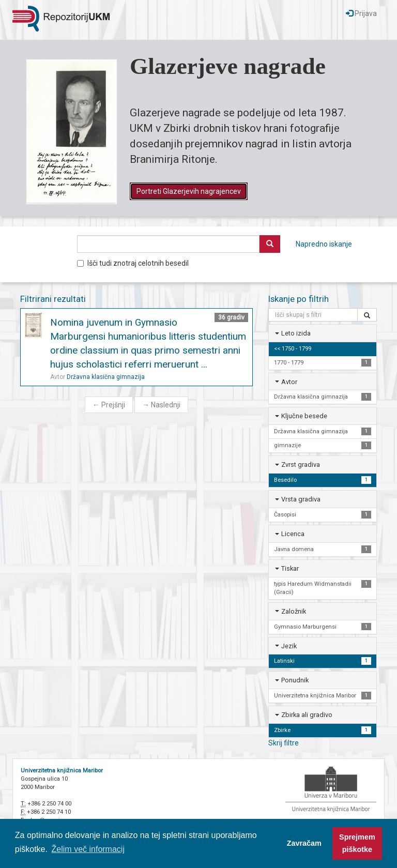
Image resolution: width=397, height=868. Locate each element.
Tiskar (290, 568)
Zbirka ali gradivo (307, 715)
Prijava (361, 13)
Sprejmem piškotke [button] (357, 843)
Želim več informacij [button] (88, 849)
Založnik (294, 611)
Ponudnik (295, 680)
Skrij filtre (284, 743)
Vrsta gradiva (301, 499)
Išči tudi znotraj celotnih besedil (133, 263)
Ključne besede (304, 416)
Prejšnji (109, 405)
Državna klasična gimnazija (106, 377)
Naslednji (161, 405)
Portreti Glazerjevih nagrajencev (189, 191)
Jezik (289, 646)
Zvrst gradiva (301, 465)
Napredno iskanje (324, 244)
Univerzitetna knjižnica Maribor (62, 771)
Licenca (293, 534)
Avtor (289, 382)
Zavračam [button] (304, 843)
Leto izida (296, 333)
